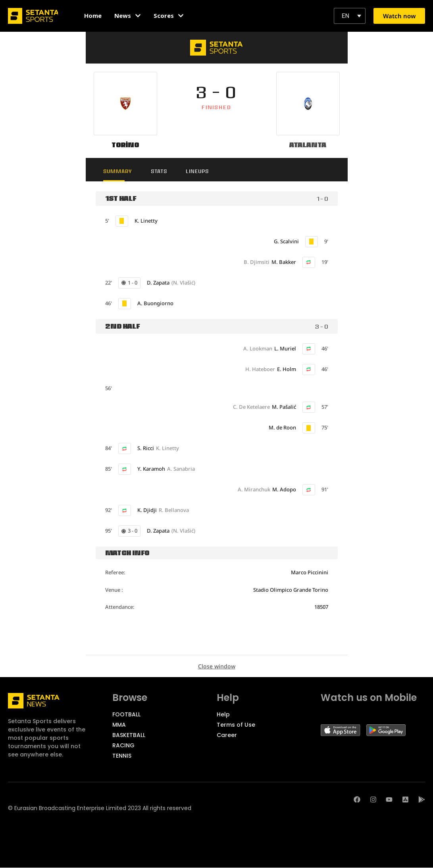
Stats (162, 171)
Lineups (202, 171)
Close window (217, 666)
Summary (119, 171)
